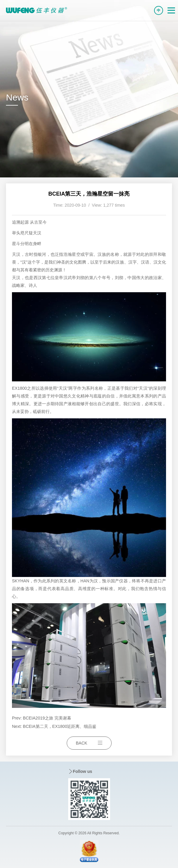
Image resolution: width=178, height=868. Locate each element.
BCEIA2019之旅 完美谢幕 (47, 718)
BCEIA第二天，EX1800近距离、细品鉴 (60, 726)
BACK (89, 743)
